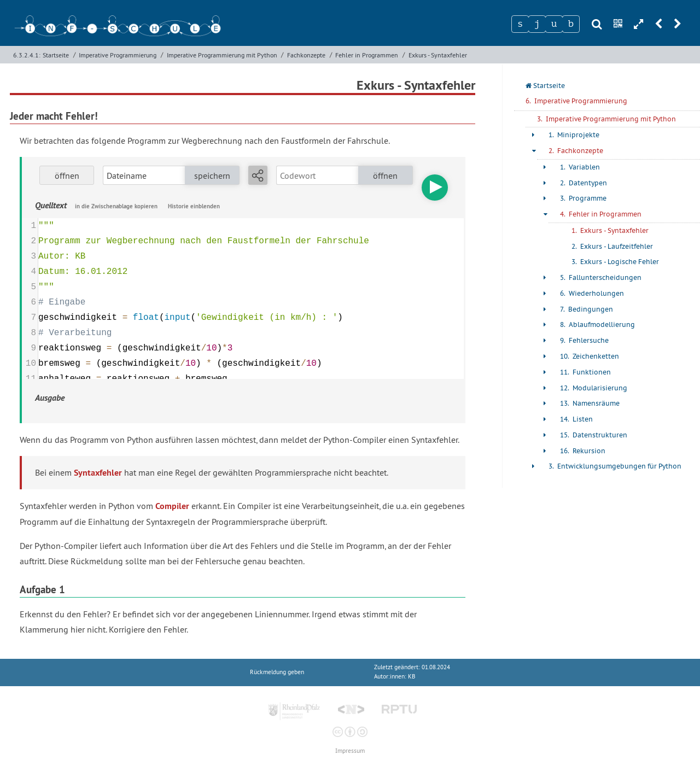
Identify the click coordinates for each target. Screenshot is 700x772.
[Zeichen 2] (537, 24)
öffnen (67, 176)
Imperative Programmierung (118, 55)
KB (412, 677)
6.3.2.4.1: (27, 55)
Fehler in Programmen (367, 55)
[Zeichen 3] (554, 24)
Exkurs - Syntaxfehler (438, 55)
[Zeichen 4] (571, 24)
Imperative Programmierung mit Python (222, 55)
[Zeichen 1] (520, 24)
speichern (212, 176)
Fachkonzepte (306, 55)
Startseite (56, 55)
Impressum (350, 751)
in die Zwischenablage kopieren (116, 206)
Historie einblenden (194, 206)
